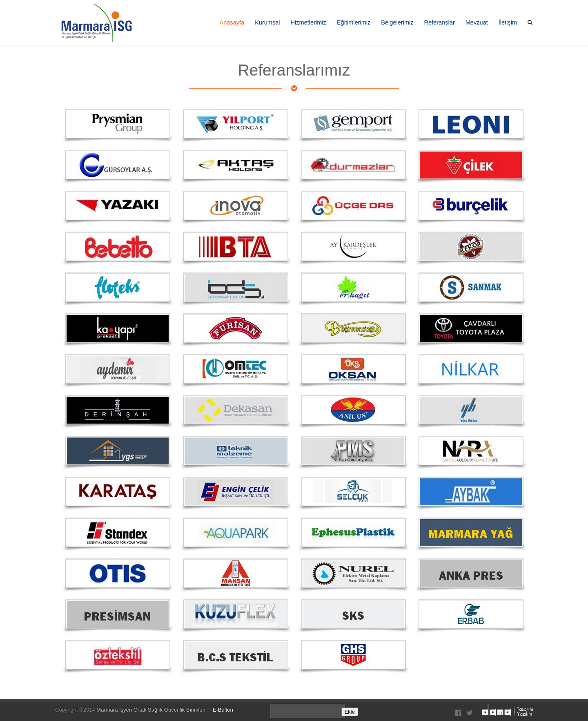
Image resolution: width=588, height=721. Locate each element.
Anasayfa (232, 22)
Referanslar (440, 22)
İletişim (508, 22)
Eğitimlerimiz (354, 22)
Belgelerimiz (397, 22)
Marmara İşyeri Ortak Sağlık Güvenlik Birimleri (151, 710)
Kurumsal (267, 22)
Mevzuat (477, 22)
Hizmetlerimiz (308, 22)
